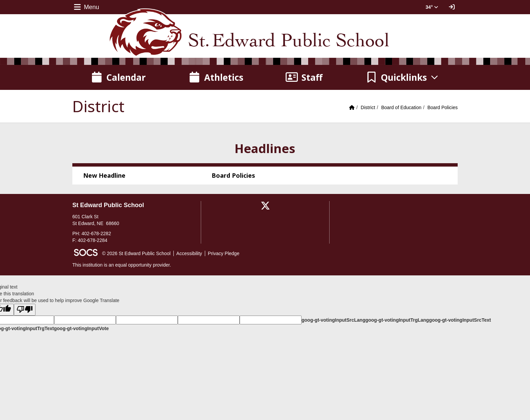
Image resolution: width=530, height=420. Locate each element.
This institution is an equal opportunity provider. (122, 265)
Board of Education (401, 107)
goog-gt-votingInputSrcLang (333, 320)
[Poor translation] (25, 310)
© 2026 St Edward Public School (136, 253)
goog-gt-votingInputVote (81, 328)
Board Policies (443, 107)
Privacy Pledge (224, 253)
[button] (402, 77)
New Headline (104, 175)
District (368, 107)
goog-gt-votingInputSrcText (460, 320)
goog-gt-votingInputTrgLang (397, 320)
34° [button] (432, 7)
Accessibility (189, 253)
